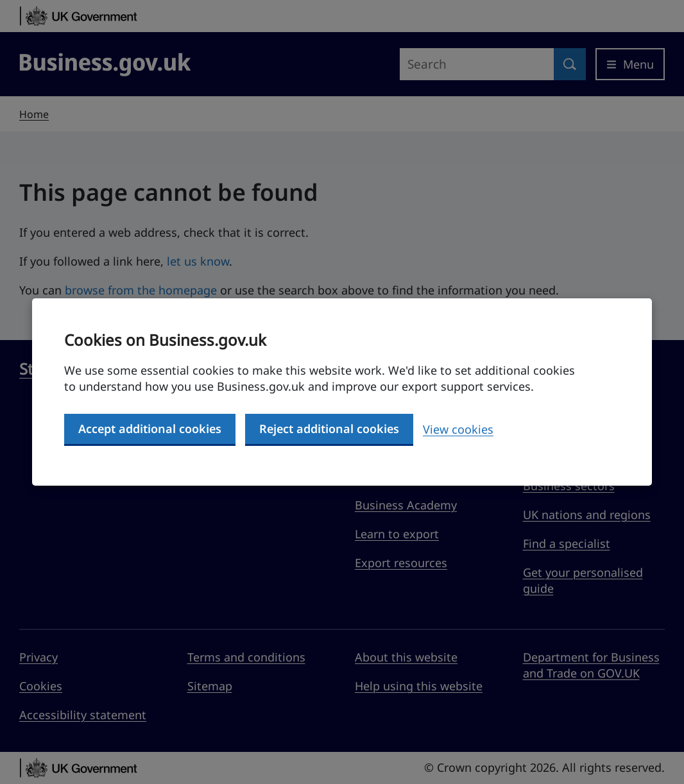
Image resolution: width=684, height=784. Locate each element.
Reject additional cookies (329, 429)
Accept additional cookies (150, 429)
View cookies (458, 429)
